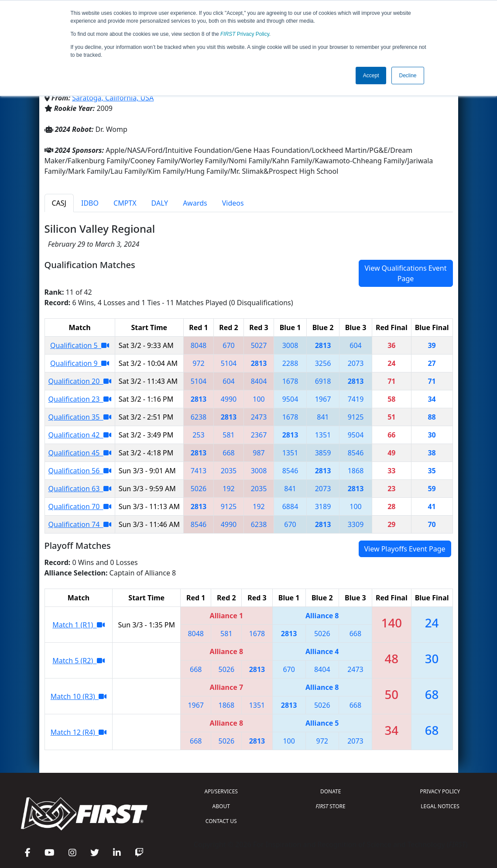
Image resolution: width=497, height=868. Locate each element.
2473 (259, 417)
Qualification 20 (80, 381)
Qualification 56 (80, 471)
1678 (290, 381)
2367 (259, 435)
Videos (233, 203)
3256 (323, 363)
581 (228, 435)
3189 (323, 506)
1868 (356, 471)
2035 (229, 471)
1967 (323, 399)
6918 (323, 381)
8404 (259, 381)
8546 (356, 453)
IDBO (90, 203)
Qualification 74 (80, 524)
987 (259, 453)
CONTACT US (221, 821)
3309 (356, 524)
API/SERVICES (221, 791)
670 (228, 345)
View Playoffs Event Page (405, 549)
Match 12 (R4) (79, 732)
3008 (290, 345)
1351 (323, 435)
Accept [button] (371, 76)
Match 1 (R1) (78, 625)
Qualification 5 (80, 345)
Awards (195, 203)
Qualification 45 (80, 453)
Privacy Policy (245, 34)
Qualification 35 (80, 417)
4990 (229, 399)
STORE (331, 806)
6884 (290, 506)
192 (228, 489)
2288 (290, 363)
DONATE (331, 791)
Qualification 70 (80, 506)
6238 (199, 417)
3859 (323, 453)
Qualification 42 (80, 435)
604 (355, 345)
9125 (356, 417)
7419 (356, 399)
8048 (199, 345)
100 (259, 399)
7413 (199, 471)
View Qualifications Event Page (405, 273)
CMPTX (125, 203)
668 (228, 453)
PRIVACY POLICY (440, 791)
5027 (259, 345)
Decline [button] (408, 76)
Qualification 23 (80, 399)
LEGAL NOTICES (440, 806)
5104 (229, 363)
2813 (323, 345)
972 (198, 363)
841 (323, 417)
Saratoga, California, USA (113, 98)
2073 (356, 363)
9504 (290, 399)
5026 (199, 489)
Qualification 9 (80, 363)
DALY (160, 203)
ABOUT (221, 806)
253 (198, 435)
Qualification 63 (80, 489)
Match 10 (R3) (79, 696)
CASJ (59, 203)
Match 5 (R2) (78, 661)
